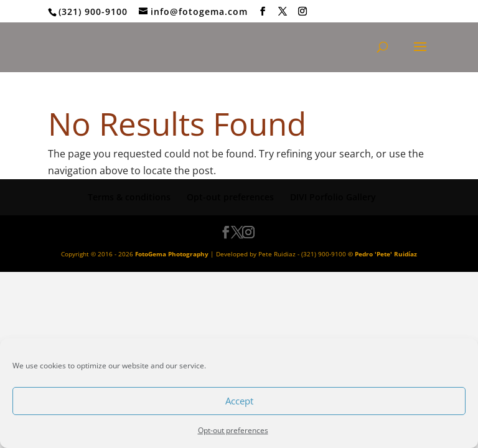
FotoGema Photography (172, 254)
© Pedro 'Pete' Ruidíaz (382, 254)
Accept (239, 401)
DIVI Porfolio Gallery (333, 197)
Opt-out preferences (233, 430)
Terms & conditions (129, 197)
